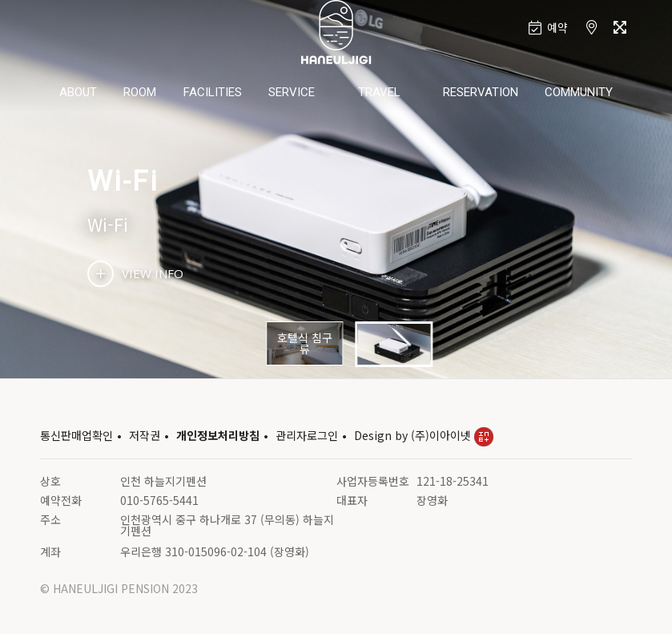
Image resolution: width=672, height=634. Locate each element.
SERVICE (292, 92)
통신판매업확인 (76, 435)
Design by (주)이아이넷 (424, 435)
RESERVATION (481, 92)
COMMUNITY (579, 92)
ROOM (140, 92)
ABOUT (78, 92)
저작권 (145, 435)
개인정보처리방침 (218, 435)
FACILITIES (213, 92)
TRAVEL (379, 92)
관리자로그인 (307, 435)
